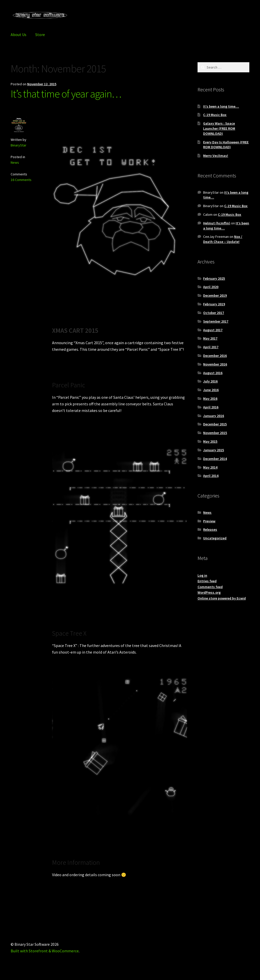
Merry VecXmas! (216, 156)
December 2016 (215, 356)
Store (40, 35)
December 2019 (215, 295)
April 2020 (211, 287)
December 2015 (215, 424)
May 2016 (210, 398)
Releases (210, 529)
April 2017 (211, 347)
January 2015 (214, 450)
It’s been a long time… (221, 106)
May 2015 (210, 441)
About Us (19, 35)
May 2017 (210, 338)
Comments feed (210, 587)
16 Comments (21, 180)
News (15, 162)
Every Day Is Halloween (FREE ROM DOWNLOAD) (226, 145)
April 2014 (211, 476)
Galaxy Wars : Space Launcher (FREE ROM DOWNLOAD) (219, 128)
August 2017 (213, 330)
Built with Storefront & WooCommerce (45, 951)
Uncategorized (215, 538)
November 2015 (215, 433)
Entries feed (207, 581)
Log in (202, 575)
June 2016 (211, 390)
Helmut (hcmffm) (217, 223)
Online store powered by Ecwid (222, 598)
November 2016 (215, 364)
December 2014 (215, 459)
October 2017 (214, 313)
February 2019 (214, 304)
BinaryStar (19, 145)
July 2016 (210, 381)
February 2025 (214, 278)
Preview (209, 521)
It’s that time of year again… (66, 94)
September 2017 (216, 321)
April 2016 (211, 407)
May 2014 (210, 467)
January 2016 (214, 416)
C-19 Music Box (215, 115)
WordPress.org (209, 592)
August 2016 (213, 373)
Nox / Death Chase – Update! (223, 239)
